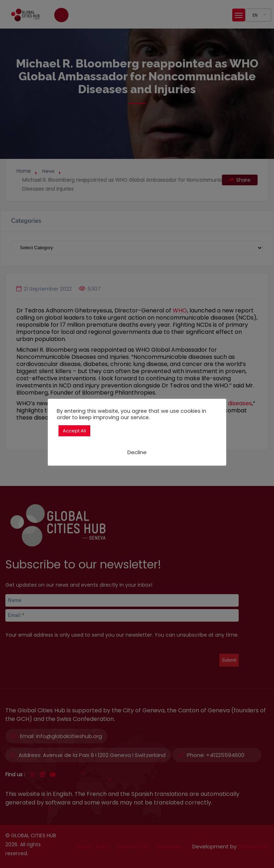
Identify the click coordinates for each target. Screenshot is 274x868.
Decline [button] (137, 452)
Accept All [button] (74, 431)
